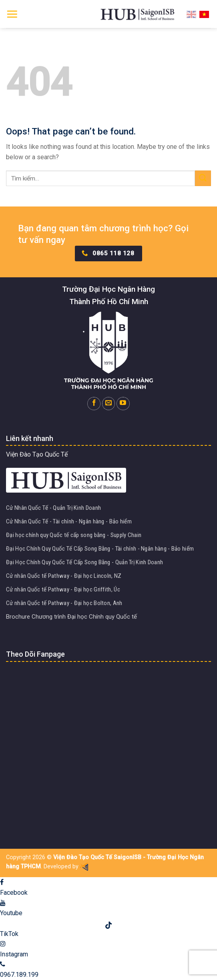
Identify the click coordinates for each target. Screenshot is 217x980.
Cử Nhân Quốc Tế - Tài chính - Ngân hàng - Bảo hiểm (69, 521)
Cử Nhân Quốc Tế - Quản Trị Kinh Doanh (53, 508)
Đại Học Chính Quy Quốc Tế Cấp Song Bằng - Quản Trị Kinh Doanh (84, 562)
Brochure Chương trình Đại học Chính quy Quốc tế (71, 617)
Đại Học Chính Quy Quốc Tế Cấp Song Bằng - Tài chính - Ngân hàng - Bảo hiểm (100, 549)
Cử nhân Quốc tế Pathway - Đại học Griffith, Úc (63, 589)
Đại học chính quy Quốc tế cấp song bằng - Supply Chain (74, 535)
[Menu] (12, 14)
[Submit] (203, 178)
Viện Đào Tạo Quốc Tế (37, 454)
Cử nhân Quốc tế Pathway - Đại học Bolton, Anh (64, 603)
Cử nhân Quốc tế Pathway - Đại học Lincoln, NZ (64, 576)
